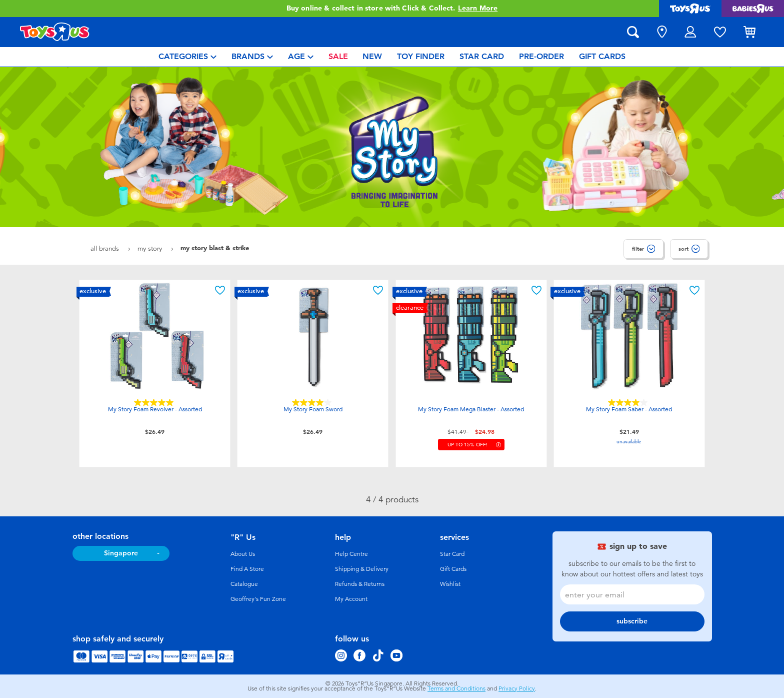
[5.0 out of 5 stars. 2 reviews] (155, 403)
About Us (243, 554)
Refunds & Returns (360, 584)
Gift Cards (453, 569)
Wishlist (450, 584)
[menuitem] (187, 57)
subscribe (632, 621)
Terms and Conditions (456, 688)
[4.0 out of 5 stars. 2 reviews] (313, 403)
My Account (351, 599)
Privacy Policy (517, 688)
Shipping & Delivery (362, 569)
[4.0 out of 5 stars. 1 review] (629, 403)
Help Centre (351, 554)
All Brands (106, 248)
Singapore (121, 553)
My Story (151, 248)
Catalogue (244, 584)
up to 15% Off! (467, 445)
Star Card (452, 554)
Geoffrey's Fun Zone (258, 599)
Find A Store (247, 569)
